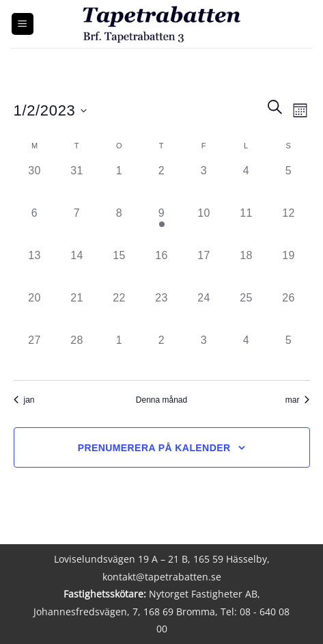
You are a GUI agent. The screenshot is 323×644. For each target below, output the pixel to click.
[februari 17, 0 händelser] (204, 269)
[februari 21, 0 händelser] (77, 311)
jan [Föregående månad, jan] (24, 400)
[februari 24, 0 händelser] (204, 311)
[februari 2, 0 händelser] (162, 184)
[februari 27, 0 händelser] (35, 353)
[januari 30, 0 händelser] (35, 184)
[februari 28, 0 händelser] (77, 353)
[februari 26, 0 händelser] (289, 311)
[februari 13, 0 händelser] (35, 269)
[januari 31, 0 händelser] (77, 184)
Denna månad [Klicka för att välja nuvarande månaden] (161, 400)
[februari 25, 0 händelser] (247, 311)
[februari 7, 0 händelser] (77, 226)
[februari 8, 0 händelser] (120, 226)
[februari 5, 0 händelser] (289, 184)
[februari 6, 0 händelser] (35, 226)
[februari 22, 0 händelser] (120, 311)
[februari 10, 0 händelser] (204, 226)
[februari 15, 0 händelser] (120, 269)
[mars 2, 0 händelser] (162, 353)
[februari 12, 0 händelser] (289, 226)
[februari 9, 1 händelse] (162, 226)
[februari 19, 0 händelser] (289, 269)
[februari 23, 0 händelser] (162, 311)
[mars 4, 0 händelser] (247, 353)
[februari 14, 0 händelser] (77, 269)
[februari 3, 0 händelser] (204, 184)
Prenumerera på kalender (154, 448)
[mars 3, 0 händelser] (204, 353)
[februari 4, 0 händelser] (247, 184)
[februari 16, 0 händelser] (162, 269)
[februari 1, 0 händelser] (120, 184)
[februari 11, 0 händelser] (247, 226)
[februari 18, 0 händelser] (247, 269)
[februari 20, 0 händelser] (35, 311)
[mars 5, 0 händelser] (289, 353)
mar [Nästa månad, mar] (298, 400)
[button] (23, 24)
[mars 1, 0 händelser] (120, 353)
